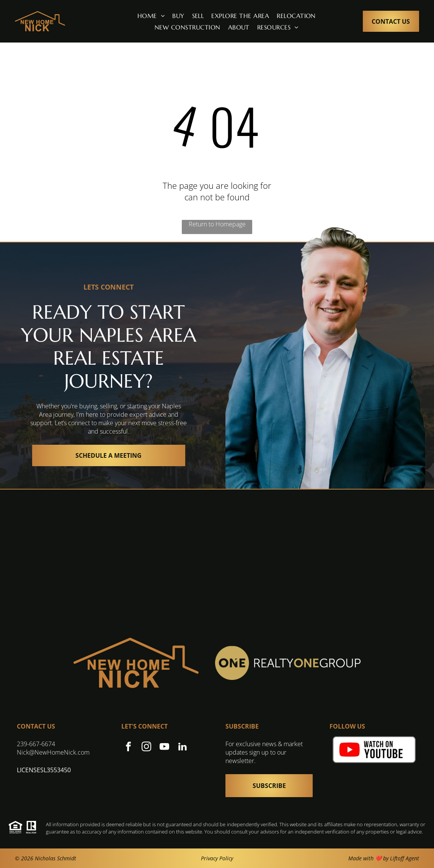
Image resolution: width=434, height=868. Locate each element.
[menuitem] (151, 16)
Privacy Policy (217, 858)
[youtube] (164, 748)
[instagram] (146, 748)
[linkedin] (182, 748)
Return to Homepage (217, 224)
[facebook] (128, 748)
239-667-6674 (36, 744)
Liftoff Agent (405, 858)
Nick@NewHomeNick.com (53, 752)
